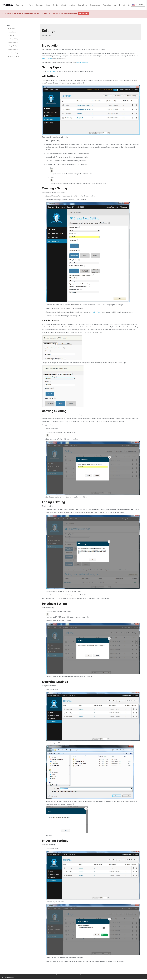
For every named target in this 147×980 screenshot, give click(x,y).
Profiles (56, 5)
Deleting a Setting (13, 49)
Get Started (40, 5)
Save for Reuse (47, 58)
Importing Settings (13, 56)
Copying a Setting (13, 42)
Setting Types (82, 5)
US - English (138, 5)
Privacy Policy (12, 977)
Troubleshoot (107, 5)
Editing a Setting (12, 46)
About (31, 5)
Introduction (11, 29)
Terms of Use (6, 977)
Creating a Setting (13, 39)
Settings (72, 5)
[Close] (145, 13)
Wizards (64, 5)
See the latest (83, 13)
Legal (2, 977)
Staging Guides (95, 5)
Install (48, 5)
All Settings (11, 35)
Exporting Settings (13, 53)
